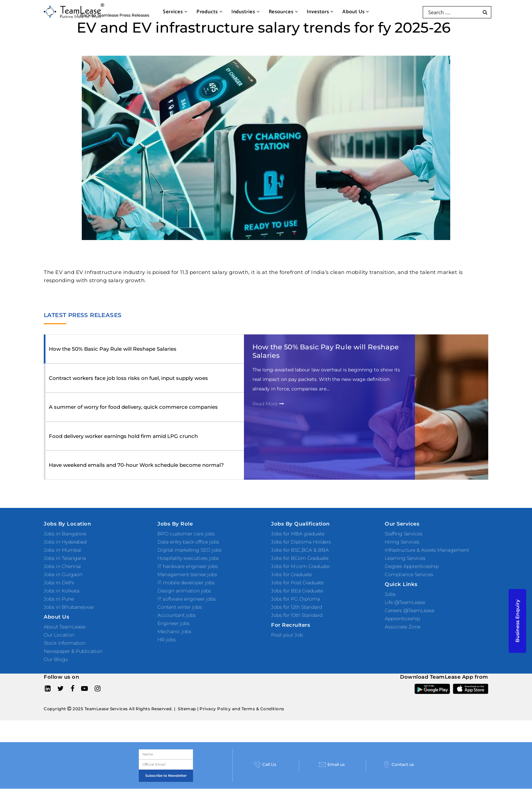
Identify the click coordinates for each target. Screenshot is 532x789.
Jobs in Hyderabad (65, 542)
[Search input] (453, 12)
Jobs (390, 594)
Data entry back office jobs (188, 542)
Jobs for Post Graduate (297, 583)
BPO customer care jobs (186, 534)
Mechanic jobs (174, 631)
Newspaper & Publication (73, 651)
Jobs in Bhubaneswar (69, 607)
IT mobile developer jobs (186, 583)
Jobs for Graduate (291, 574)
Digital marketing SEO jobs (189, 550)
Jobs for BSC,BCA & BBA (300, 550)
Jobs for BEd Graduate (297, 591)
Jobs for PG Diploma (296, 599)
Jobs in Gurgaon (63, 574)
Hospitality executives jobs (188, 558)
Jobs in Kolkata (62, 591)
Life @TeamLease (405, 602)
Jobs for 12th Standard (297, 607)
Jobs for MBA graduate (298, 534)
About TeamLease (65, 627)
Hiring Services (402, 542)
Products (210, 12)
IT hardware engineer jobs (188, 566)
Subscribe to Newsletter (166, 776)
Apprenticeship (402, 619)
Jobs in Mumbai (63, 550)
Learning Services (405, 558)
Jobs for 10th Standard (297, 615)
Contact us (398, 765)
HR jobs (167, 640)
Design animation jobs (184, 591)
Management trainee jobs (187, 574)
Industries (246, 12)
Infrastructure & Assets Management (427, 550)
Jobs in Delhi (59, 583)
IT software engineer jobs (187, 599)
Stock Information (65, 643)
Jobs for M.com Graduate (300, 566)
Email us (332, 765)
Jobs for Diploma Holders (301, 542)
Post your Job (287, 635)
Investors (320, 12)
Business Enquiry (517, 621)
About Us (356, 12)
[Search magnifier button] (485, 12)
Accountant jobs (177, 615)
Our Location (59, 635)
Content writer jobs (180, 607)
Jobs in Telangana (65, 558)
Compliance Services (409, 574)
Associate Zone (403, 627)
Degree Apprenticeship (412, 566)
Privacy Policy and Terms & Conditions (242, 709)
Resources (283, 12)
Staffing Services (404, 534)
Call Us (265, 765)
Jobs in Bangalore (65, 534)
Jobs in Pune (59, 599)
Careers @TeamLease (410, 610)
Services (175, 12)
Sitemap (187, 709)
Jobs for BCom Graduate (300, 558)
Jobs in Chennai (62, 566)
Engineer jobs (174, 623)
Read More (268, 404)
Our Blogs (56, 659)
